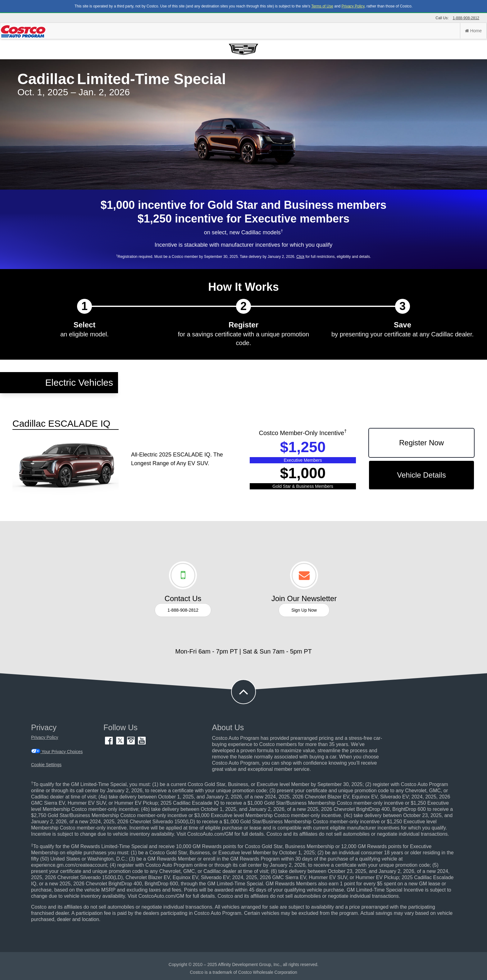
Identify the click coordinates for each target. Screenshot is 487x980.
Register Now (421, 443)
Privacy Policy (353, 6)
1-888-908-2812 (466, 18)
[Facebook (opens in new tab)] (109, 743)
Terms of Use (322, 6)
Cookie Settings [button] (46, 765)
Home (473, 31)
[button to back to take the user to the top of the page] (243, 692)
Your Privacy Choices (57, 751)
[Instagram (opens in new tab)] (132, 743)
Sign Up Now (304, 610)
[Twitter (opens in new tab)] (121, 743)
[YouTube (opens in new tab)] (142, 743)
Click (300, 257)
